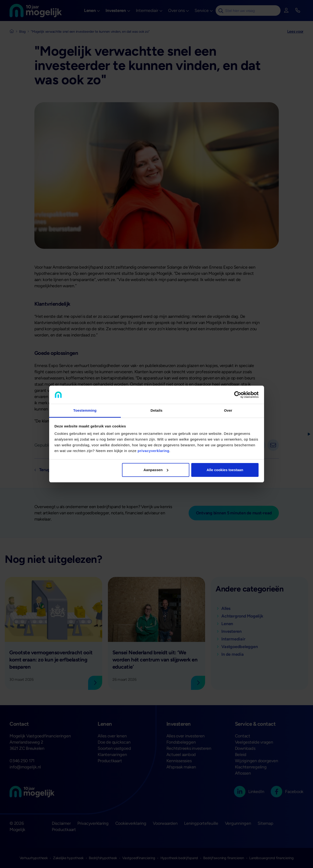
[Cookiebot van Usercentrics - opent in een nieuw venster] (238, 395)
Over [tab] (228, 410)
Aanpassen (156, 470)
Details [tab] (157, 410)
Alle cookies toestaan (225, 470)
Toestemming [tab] (85, 410)
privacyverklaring (153, 451)
